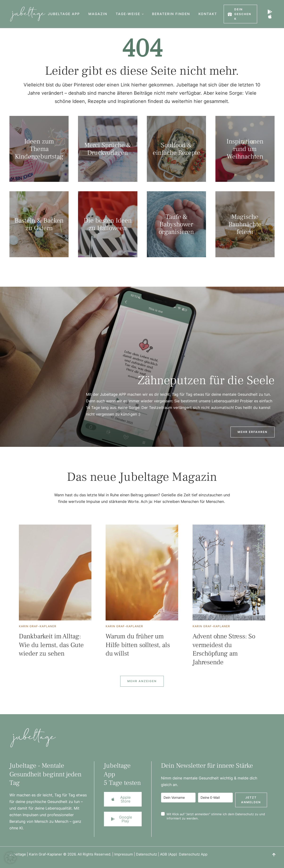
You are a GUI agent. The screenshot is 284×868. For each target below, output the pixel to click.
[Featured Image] (55, 573)
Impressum (124, 854)
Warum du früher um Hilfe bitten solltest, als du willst (138, 645)
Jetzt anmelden (251, 800)
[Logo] (25, 14)
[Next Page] (142, 681)
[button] (143, 14)
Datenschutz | (148, 854)
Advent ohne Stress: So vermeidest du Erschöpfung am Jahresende (224, 649)
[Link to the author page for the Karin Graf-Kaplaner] (38, 626)
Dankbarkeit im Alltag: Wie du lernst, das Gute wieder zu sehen (51, 645)
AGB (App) (169, 854)
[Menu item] (64, 14)
